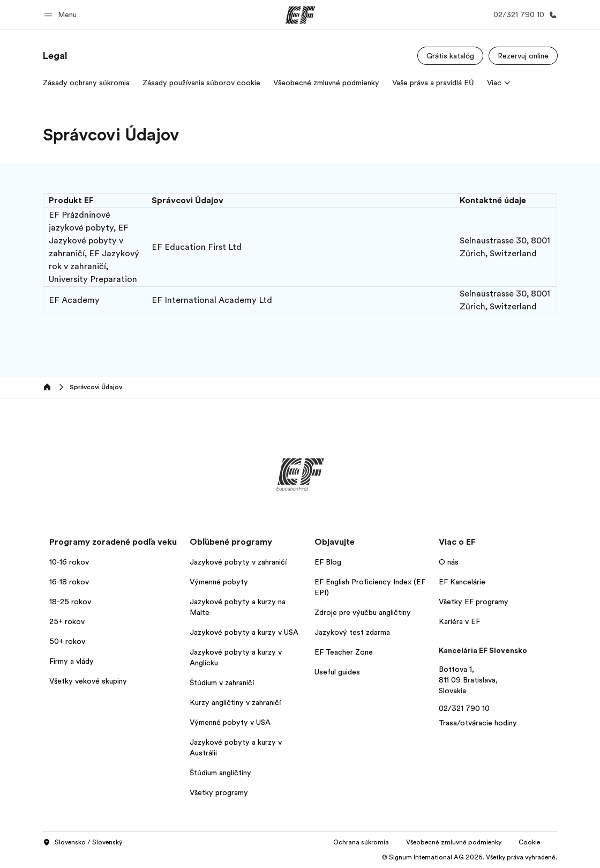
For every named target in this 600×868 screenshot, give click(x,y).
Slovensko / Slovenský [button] (82, 843)
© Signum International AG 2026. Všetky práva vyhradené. (470, 857)
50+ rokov (67, 641)
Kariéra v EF (459, 621)
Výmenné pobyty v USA (230, 722)
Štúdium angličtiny (220, 773)
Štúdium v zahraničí (222, 682)
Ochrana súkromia (361, 842)
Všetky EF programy (474, 602)
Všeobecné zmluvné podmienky (454, 842)
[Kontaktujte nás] (523, 15)
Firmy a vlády (72, 661)
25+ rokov (67, 621)
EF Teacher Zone (344, 652)
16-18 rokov (69, 582)
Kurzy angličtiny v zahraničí (235, 702)
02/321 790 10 (464, 708)
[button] (62, 15)
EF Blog (328, 562)
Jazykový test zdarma (352, 632)
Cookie (529, 842)
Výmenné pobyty (219, 582)
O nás (449, 562)
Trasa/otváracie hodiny (478, 723)
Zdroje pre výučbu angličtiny (363, 612)
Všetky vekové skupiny (88, 681)
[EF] (300, 15)
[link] (55, 56)
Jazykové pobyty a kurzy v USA (244, 632)
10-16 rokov (69, 562)
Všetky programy (219, 792)
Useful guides (337, 672)
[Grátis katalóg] (450, 56)
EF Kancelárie (462, 582)
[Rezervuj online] (523, 56)
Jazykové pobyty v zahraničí (238, 562)
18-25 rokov (70, 602)
